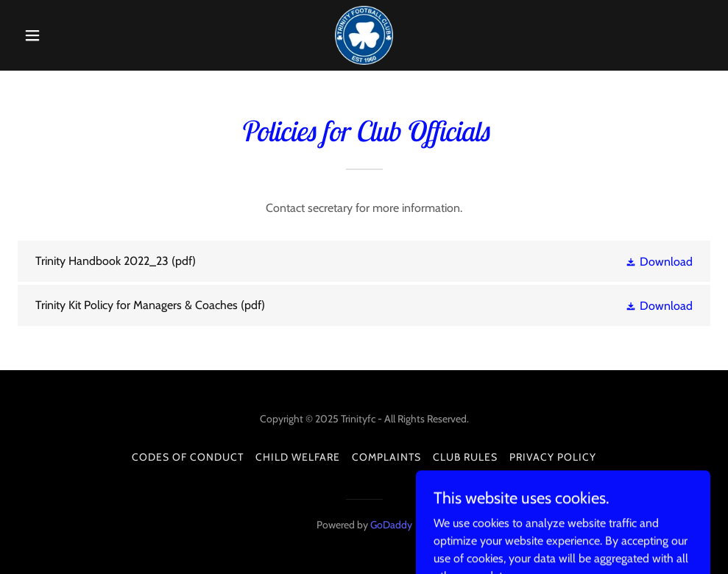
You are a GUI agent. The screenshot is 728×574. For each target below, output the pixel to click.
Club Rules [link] (465, 457)
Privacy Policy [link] (553, 457)
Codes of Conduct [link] (188, 457)
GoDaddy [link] (391, 525)
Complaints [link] (386, 457)
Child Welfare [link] (298, 457)
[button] (70, 35)
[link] (364, 35)
